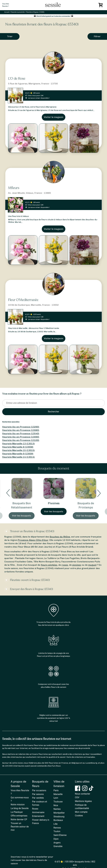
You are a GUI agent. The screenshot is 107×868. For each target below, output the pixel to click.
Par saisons (38, 794)
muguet (92, 565)
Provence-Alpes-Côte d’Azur (33, 540)
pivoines (77, 565)
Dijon (56, 839)
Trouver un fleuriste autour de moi (20, 827)
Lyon (56, 798)
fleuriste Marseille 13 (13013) (18, 444)
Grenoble (58, 846)
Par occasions (39, 790)
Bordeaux (58, 820)
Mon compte (81, 812)
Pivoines (54, 503)
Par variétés (38, 798)
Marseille (58, 794)
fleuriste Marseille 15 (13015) (18, 450)
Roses (35, 809)
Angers (57, 843)
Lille (56, 824)
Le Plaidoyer (17, 812)
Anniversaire (38, 812)
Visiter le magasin (54, 117)
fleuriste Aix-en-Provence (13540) (21, 434)
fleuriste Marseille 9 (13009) (18, 454)
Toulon (57, 831)
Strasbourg (59, 817)
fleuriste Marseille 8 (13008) (18, 447)
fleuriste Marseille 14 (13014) (18, 457)
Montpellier (59, 813)
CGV (77, 797)
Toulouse (58, 802)
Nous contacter (83, 794)
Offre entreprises (19, 816)
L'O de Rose (17, 79)
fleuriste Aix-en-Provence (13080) (21, 430)
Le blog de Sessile (20, 808)
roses (65, 565)
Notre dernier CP (19, 819)
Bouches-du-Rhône (60, 537)
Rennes (57, 828)
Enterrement (38, 816)
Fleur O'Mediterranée (23, 300)
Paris (56, 790)
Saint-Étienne (60, 835)
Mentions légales (83, 801)
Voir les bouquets (22, 516)
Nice (56, 805)
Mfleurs (14, 188)
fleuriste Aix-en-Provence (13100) (21, 440)
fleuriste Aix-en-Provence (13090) (21, 437)
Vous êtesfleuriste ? (6, 5)
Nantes (57, 809)
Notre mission (18, 805)
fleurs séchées (49, 565)
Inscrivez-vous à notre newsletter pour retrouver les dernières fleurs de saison (32, 860)
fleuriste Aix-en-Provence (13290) (21, 427)
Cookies (79, 816)
